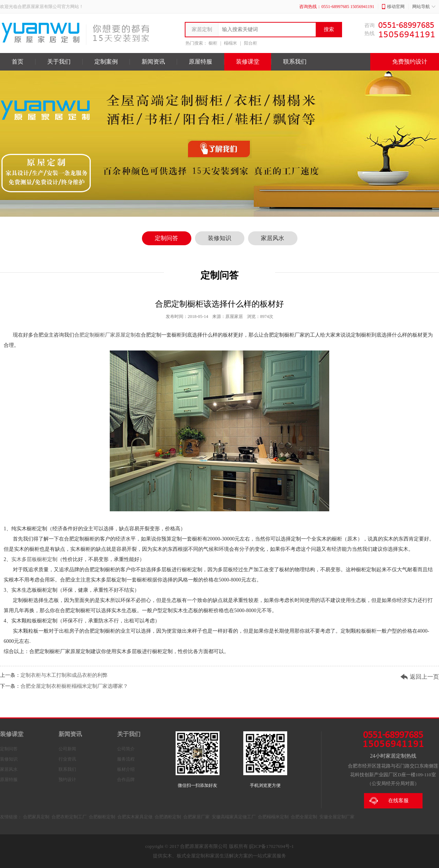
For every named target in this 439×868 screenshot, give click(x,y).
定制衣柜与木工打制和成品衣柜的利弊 (64, 675)
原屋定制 (125, 335)
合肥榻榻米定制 (273, 817)
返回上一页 (424, 677)
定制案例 (106, 62)
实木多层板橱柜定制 (34, 559)
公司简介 (126, 749)
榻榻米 (230, 43)
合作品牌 (126, 780)
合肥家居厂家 (196, 817)
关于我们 (59, 62)
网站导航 (424, 7)
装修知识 (219, 238)
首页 (18, 62)
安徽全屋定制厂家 (337, 817)
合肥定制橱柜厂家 (95, 335)
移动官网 (393, 7)
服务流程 (126, 759)
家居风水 (273, 238)
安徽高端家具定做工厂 (234, 817)
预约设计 (67, 780)
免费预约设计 (405, 62)
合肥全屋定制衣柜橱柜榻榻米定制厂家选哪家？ (74, 686)
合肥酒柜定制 (168, 817)
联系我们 (295, 62)
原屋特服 (200, 62)
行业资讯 (67, 759)
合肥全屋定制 (304, 817)
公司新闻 (67, 749)
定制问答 (166, 238)
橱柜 (213, 43)
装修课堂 (248, 62)
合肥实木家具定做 (135, 817)
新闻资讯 (153, 62)
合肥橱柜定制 (102, 817)
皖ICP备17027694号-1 (271, 846)
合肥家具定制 (36, 817)
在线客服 (389, 801)
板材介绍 (126, 769)
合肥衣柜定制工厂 (69, 817)
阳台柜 (251, 43)
